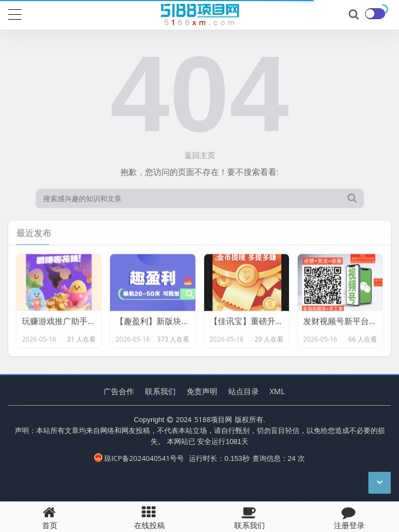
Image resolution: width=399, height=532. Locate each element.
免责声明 (202, 391)
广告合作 (119, 391)
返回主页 (200, 155)
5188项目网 (213, 419)
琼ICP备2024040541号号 (139, 458)
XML (277, 391)
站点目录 (244, 391)
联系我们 (160, 391)
